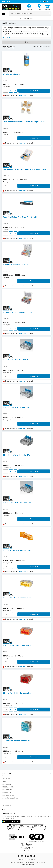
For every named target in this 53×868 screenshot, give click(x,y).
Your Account (26, 802)
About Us (5, 776)
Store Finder (6, 779)
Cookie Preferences (27, 865)
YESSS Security (7, 790)
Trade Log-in (34, 90)
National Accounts (8, 795)
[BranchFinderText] (39, 7)
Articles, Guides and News (10, 798)
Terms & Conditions (16, 863)
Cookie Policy (40, 863)
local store (23, 95)
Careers (4, 781)
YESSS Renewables (8, 787)
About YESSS (26, 773)
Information (26, 806)
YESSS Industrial (7, 784)
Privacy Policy (29, 863)
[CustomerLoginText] (29, 6)
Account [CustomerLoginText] (29, 10)
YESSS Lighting (7, 792)
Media (26, 810)
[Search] (49, 13)
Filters (26, 42)
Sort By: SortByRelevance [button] (42, 46)
